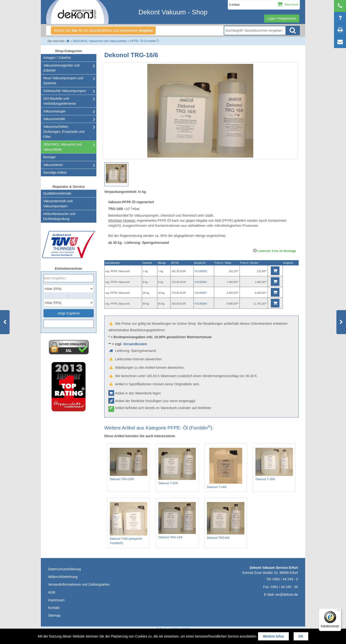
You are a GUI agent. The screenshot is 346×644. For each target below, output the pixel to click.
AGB (52, 592)
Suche (293, 31)
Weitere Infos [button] (273, 636)
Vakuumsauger (54, 111)
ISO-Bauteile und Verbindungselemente (59, 101)
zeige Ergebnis (69, 313)
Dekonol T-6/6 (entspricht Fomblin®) (129, 523)
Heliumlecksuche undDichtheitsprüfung (59, 216)
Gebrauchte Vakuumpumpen (65, 91)
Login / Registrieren (282, 18)
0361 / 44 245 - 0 (285, 579)
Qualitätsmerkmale (57, 193)
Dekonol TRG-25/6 (129, 464)
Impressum (56, 600)
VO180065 (201, 271)
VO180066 (201, 282)
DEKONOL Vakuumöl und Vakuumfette (62, 147)
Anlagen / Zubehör (57, 58)
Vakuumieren (53, 165)
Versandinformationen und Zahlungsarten (79, 584)
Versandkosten (135, 344)
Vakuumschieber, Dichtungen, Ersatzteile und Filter (64, 132)
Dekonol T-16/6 (274, 464)
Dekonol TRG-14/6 (177, 521)
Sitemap (54, 615)
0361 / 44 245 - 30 (284, 587)
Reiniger (49, 157)
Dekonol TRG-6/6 (226, 521)
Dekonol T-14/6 (226, 468)
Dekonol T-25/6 (177, 466)
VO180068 (201, 304)
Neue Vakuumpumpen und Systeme (63, 81)
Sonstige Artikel (55, 172)
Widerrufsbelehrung (63, 577)
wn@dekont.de (287, 595)
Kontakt (54, 608)
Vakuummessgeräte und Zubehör (61, 68)
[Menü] (338, 611)
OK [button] (301, 636)
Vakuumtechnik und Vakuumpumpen (58, 204)
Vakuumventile (54, 119)
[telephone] (340, 6)
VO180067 (201, 293)
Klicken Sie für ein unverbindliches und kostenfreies (103, 31)
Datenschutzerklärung (64, 569)
